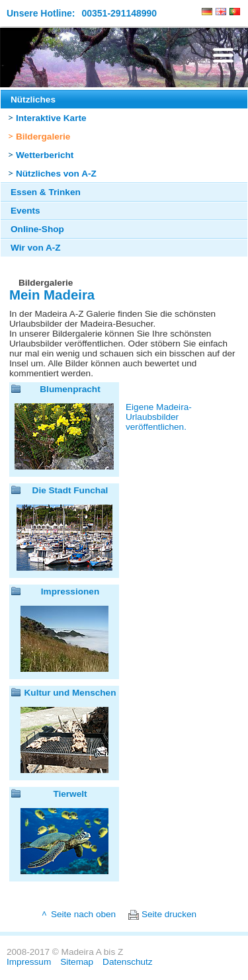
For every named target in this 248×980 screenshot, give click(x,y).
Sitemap (77, 962)
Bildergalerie (43, 137)
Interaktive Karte (51, 118)
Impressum (29, 962)
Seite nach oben (83, 914)
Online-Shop (37, 229)
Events (25, 211)
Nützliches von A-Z (56, 174)
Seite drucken (169, 914)
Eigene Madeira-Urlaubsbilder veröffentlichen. (159, 417)
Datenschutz (128, 962)
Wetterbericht (45, 155)
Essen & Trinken (46, 192)
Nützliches (33, 100)
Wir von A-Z (36, 248)
